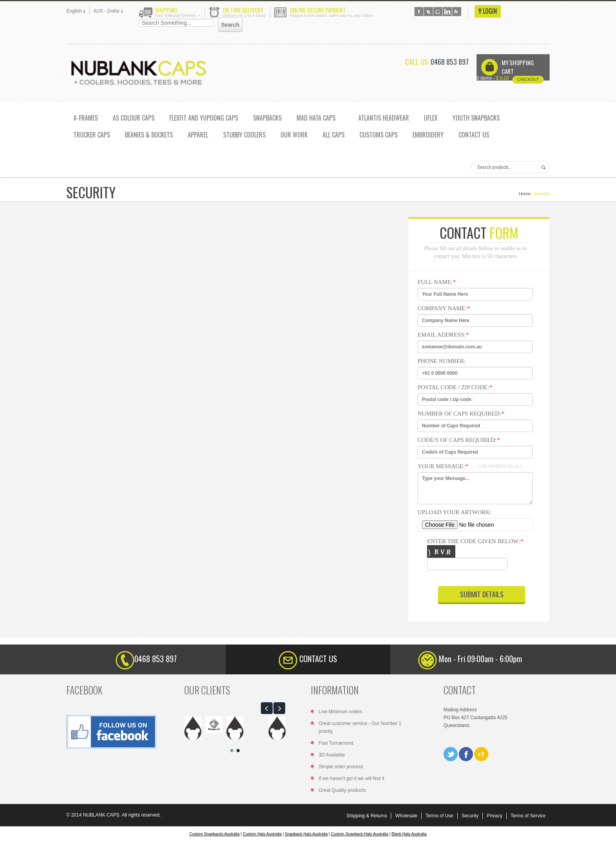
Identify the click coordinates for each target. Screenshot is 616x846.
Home (525, 194)
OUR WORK (294, 135)
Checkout (528, 80)
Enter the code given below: (479, 556)
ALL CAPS (334, 135)
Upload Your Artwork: (455, 512)
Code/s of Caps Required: (459, 440)
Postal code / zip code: (455, 387)
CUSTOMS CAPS (379, 135)
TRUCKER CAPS (92, 135)
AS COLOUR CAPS (134, 118)
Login (488, 11)
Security (470, 816)
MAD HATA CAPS (316, 118)
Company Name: (444, 308)
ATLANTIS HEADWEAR (384, 118)
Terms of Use (439, 816)
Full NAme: (437, 282)
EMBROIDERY (428, 135)
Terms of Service (528, 816)
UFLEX (431, 118)
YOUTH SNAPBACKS (476, 118)
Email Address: (443, 335)
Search (542, 167)
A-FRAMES (86, 118)
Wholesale (406, 816)
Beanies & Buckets (149, 135)
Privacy (494, 816)
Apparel (198, 135)
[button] (267, 708)
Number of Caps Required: (461, 414)
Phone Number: (442, 361)
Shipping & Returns (367, 816)
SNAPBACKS (267, 118)
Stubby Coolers (244, 135)
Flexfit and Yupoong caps (204, 118)
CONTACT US (474, 135)
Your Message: (470, 466)
